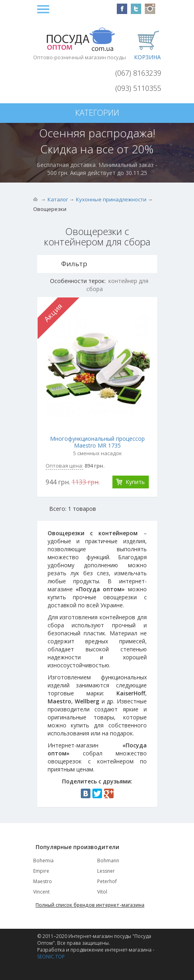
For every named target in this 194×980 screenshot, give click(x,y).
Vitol (102, 892)
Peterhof (107, 881)
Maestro (43, 881)
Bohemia (43, 861)
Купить (135, 482)
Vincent (41, 892)
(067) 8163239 (138, 73)
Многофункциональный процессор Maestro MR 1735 (97, 442)
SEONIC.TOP (51, 957)
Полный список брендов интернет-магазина (90, 905)
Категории (97, 113)
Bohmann (108, 861)
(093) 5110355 (138, 88)
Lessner (106, 871)
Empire (41, 871)
